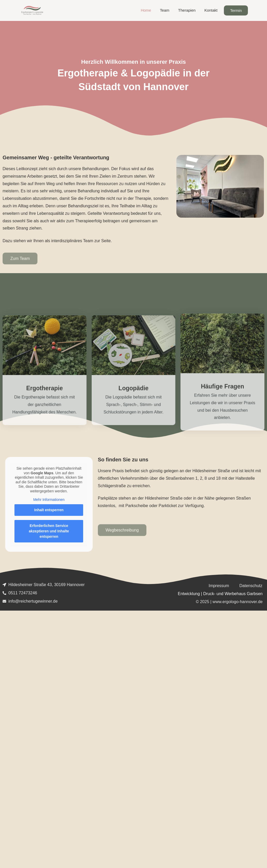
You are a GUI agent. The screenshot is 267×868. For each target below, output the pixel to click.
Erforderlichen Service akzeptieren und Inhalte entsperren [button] (49, 531)
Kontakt (211, 10)
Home (146, 10)
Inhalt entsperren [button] (49, 510)
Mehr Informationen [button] (49, 500)
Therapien (187, 10)
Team (165, 10)
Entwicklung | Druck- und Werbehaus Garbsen (220, 594)
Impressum (219, 586)
